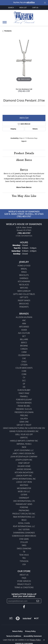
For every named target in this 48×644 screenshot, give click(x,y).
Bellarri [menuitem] (24, 339)
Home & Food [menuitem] (24, 266)
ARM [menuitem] (24, 324)
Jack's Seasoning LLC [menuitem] (24, 450)
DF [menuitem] (24, 384)
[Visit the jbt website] (36, 618)
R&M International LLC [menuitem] (24, 517)
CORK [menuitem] (24, 374)
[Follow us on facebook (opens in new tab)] (24, 607)
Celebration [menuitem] (24, 355)
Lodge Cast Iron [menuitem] (24, 482)
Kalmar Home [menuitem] (24, 466)
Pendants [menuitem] (24, 307)
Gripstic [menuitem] (24, 438)
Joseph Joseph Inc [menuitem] (24, 460)
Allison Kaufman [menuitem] (24, 317)
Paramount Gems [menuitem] (24, 504)
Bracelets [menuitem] (24, 275)
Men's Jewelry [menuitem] (24, 291)
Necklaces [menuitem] (24, 285)
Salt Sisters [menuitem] (24, 529)
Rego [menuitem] (24, 520)
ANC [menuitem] (24, 320)
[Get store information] (24, 236)
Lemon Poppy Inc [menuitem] (24, 476)
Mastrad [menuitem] (24, 485)
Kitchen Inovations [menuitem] (24, 472)
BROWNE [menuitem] (24, 346)
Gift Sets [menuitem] (24, 297)
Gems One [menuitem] (24, 422)
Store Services (24, 581)
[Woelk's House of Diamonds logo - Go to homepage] (24, 17)
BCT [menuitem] (24, 336)
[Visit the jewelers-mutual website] (27, 618)
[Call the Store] (24, 233)
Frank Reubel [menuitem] (24, 406)
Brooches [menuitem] (24, 304)
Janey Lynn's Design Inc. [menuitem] (24, 453)
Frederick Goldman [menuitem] (24, 412)
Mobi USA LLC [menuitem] (24, 491)
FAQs (24, 578)
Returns (35, 129)
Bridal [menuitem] (24, 269)
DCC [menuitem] (24, 381)
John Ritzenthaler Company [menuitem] (24, 457)
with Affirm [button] (31, 3)
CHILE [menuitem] (24, 362)
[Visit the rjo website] (11, 618)
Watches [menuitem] (24, 288)
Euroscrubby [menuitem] (24, 390)
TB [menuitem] (24, 552)
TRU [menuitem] (24, 558)
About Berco (24, 160)
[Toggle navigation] (5, 24)
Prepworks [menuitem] (24, 510)
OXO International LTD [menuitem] (24, 501)
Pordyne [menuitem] (24, 507)
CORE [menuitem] (24, 371)
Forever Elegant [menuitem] (24, 400)
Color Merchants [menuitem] (24, 368)
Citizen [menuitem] (24, 365)
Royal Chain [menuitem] (24, 523)
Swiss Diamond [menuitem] (24, 548)
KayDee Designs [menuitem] (24, 469)
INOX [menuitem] (24, 447)
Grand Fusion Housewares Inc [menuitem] (24, 431)
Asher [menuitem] (24, 330)
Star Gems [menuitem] (24, 539)
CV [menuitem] (24, 377)
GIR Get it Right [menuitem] (24, 425)
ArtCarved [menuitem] (24, 327)
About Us (24, 575)
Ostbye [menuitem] (24, 495)
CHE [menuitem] (24, 358)
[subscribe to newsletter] (38, 601)
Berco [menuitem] (24, 343)
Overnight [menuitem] (24, 498)
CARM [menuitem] (24, 352)
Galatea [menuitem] (24, 419)
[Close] (45, 3)
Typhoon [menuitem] (24, 561)
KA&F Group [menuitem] (24, 463)
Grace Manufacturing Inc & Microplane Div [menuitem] (24, 428)
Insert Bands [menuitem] (24, 300)
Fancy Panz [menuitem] (24, 393)
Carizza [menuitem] (24, 349)
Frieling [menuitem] (24, 415)
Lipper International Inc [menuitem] (24, 479)
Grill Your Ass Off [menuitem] (24, 434)
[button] (12, 8)
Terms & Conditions (24, 587)
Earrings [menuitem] (24, 278)
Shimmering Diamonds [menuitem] (24, 533)
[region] (24, 61)
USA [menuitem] (24, 564)
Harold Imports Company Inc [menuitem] (24, 441)
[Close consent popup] (44, 640)
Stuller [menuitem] (24, 542)
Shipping (13, 129)
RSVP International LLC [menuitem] (24, 526)
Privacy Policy (24, 584)
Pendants (8, 31)
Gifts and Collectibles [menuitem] (24, 294)
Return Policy (18, 631)
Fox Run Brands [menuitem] (24, 403)
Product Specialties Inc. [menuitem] (24, 514)
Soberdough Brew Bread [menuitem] (24, 536)
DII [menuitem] (24, 387)
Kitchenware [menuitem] (24, 281)
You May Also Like (24, 196)
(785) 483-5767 (24, 91)
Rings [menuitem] (24, 272)
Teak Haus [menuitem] (24, 555)
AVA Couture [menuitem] (24, 333)
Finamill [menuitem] (24, 396)
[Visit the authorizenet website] (18, 618)
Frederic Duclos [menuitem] (24, 409)
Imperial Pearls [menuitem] (24, 444)
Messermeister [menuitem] (24, 488)
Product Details (24, 153)
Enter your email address (24, 596)
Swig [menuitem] (24, 545)
